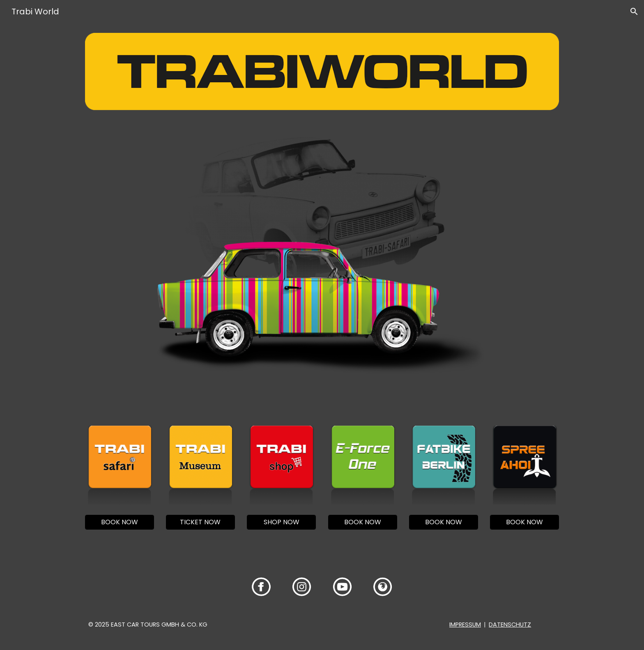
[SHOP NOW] (281, 522)
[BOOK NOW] (120, 522)
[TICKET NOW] (200, 522)
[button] (634, 12)
